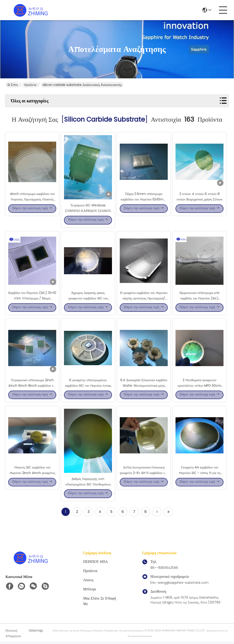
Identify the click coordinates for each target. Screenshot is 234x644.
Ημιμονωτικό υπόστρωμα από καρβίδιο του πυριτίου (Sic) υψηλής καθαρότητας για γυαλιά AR (200, 299)
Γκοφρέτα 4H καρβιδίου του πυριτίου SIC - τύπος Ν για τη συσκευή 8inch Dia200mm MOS (199, 475)
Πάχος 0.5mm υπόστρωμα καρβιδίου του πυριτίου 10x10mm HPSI (144, 199)
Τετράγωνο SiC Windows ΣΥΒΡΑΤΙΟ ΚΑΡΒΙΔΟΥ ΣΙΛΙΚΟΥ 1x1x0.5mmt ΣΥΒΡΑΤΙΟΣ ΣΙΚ (88, 211)
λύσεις (88, 582)
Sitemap (36, 633)
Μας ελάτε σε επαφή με (100, 604)
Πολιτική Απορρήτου (13, 636)
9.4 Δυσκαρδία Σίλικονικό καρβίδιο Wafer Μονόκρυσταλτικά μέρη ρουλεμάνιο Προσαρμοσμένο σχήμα (144, 387)
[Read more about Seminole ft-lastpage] (168, 514)
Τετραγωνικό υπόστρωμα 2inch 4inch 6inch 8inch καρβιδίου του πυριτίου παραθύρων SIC (32, 387)
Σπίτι (13, 85)
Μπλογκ (90, 592)
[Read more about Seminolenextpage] (157, 514)
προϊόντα (30, 85)
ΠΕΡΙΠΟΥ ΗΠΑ (96, 564)
